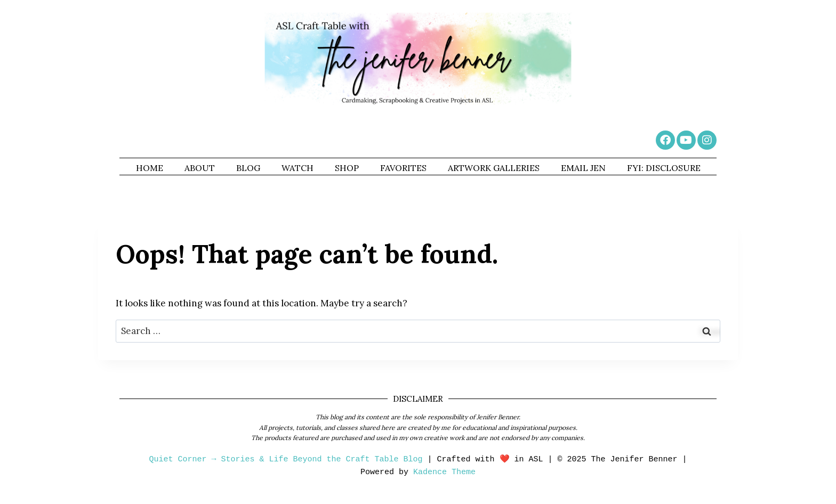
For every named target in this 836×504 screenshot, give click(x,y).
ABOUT (200, 168)
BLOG (248, 168)
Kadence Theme (444, 472)
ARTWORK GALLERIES (494, 168)
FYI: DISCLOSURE (664, 168)
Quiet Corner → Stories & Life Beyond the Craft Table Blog (286, 460)
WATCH (298, 168)
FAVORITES (403, 168)
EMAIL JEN (583, 168)
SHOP (347, 168)
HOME (150, 168)
